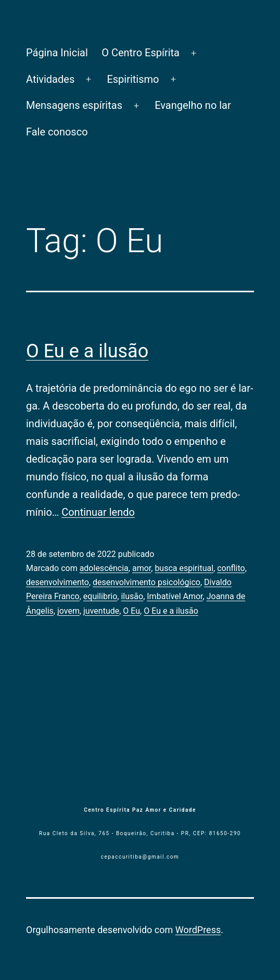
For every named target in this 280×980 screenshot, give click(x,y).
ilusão (132, 596)
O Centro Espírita (141, 53)
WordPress (198, 930)
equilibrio (100, 596)
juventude (101, 611)
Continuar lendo (98, 512)
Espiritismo (133, 79)
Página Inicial (57, 53)
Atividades (50, 79)
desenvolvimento (58, 582)
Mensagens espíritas (74, 105)
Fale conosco (57, 132)
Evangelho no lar (193, 105)
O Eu (131, 611)
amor (142, 568)
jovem (68, 611)
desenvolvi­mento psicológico (147, 582)
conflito (231, 568)
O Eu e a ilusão (87, 351)
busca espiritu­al (184, 568)
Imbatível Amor (175, 596)
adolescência (104, 568)
